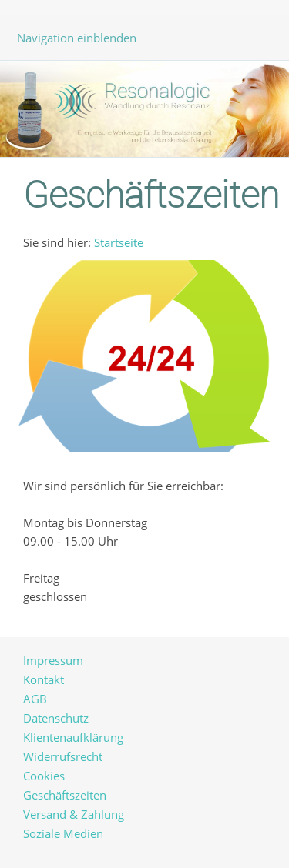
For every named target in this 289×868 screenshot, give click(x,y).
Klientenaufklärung (73, 737)
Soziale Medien (63, 833)
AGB (35, 699)
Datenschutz (56, 718)
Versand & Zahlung (74, 814)
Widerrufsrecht (63, 756)
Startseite (119, 242)
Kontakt (44, 679)
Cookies (44, 776)
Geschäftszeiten (65, 795)
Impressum (53, 660)
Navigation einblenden (77, 38)
